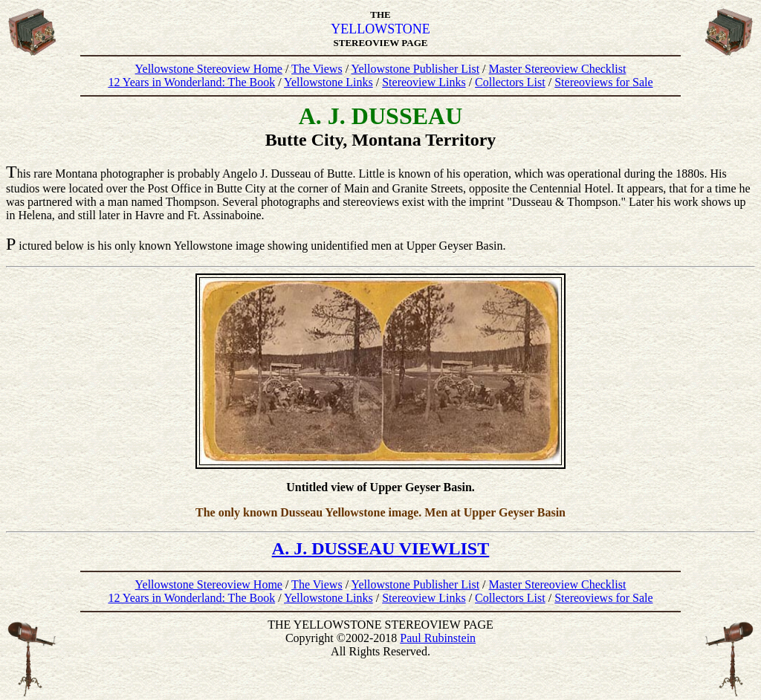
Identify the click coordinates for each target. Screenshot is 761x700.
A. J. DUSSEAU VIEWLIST (380, 548)
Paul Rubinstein (438, 638)
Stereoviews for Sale (603, 82)
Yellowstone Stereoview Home (209, 69)
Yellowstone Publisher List (415, 69)
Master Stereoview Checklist (558, 69)
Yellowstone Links (328, 82)
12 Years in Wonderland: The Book (191, 82)
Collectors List (510, 82)
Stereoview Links (424, 82)
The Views (317, 69)
